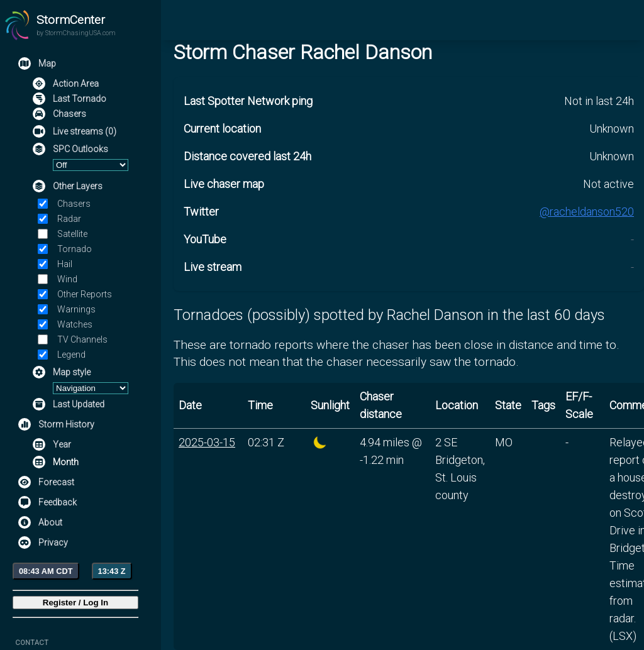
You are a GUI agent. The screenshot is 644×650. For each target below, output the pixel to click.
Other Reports (85, 294)
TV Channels (82, 339)
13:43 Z (112, 571)
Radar (69, 219)
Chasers (74, 204)
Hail (65, 264)
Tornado (75, 249)
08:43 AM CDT (46, 571)
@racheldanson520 (587, 212)
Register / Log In (75, 603)
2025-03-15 (207, 442)
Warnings (76, 309)
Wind (67, 279)
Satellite (72, 234)
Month (66, 462)
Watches (75, 324)
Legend (71, 355)
